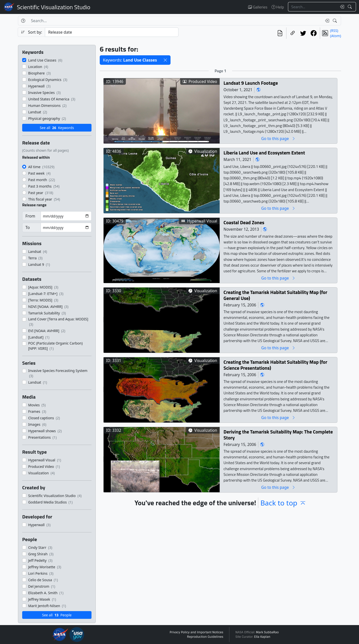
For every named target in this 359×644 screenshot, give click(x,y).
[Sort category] (112, 32)
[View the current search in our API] (280, 33)
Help (278, 7)
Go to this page (278, 138)
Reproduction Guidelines (205, 637)
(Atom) (336, 36)
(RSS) (334, 31)
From (30, 216)
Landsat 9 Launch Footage (251, 83)
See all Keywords (57, 128)
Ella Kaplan (262, 637)
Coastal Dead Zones (244, 222)
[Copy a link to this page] (293, 33)
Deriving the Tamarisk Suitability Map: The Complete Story (278, 435)
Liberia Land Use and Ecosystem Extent (264, 153)
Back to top (283, 503)
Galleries (258, 7)
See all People (57, 615)
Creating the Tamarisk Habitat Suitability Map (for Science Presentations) (275, 365)
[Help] (23, 21)
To (28, 227)
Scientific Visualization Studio (54, 7)
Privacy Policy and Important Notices (196, 632)
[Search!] (350, 7)
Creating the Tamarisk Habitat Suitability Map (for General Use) (275, 295)
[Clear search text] (341, 7)
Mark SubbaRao (267, 632)
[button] (165, 60)
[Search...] (313, 7)
